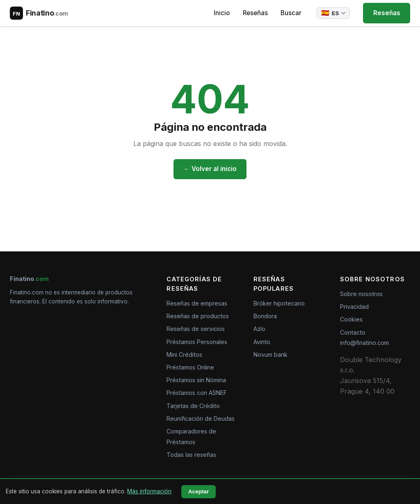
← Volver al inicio (210, 169)
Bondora (265, 316)
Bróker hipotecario (279, 303)
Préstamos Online (190, 367)
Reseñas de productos (198, 316)
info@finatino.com (364, 343)
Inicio (221, 13)
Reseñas (255, 13)
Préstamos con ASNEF (197, 393)
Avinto (262, 342)
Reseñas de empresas (197, 303)
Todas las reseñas (191, 455)
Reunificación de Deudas (201, 418)
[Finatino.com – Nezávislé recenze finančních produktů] (39, 13)
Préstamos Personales (197, 342)
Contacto (353, 332)
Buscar (291, 13)
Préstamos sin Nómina (196, 380)
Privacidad (354, 307)
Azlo (259, 329)
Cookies (351, 319)
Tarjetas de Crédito (193, 406)
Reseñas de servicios (196, 329)
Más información (149, 491)
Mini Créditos (184, 355)
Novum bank (270, 355)
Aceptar (199, 491)
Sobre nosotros (361, 294)
